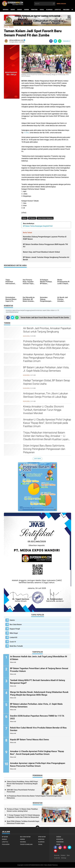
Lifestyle (58, 10)
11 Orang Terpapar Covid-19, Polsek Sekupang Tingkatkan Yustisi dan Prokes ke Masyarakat (23, 816)
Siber (68, 855)
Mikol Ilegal (14, 633)
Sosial (42, 10)
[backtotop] (37, 828)
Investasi (41, 839)
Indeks (13, 10)
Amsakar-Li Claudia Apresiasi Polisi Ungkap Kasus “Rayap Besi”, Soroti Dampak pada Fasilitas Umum (47, 423)
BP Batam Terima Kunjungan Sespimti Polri (38, 226)
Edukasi (4, 839)
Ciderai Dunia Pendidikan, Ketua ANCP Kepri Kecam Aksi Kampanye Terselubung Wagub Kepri (22, 784)
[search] (45, 4)
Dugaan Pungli (15, 629)
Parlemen (66, 10)
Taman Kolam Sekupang (45, 218)
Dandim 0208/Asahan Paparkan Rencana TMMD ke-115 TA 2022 (39, 717)
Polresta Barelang (26, 844)
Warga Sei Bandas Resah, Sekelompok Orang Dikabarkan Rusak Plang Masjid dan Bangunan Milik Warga (38, 694)
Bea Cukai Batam (16, 625)
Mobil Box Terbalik (16, 646)
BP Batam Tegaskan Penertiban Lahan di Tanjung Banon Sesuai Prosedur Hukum (38, 670)
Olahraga (49, 10)
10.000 (26, 133)
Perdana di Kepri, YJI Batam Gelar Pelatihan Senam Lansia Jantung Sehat (22, 810)
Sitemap (64, 858)
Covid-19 (13, 642)
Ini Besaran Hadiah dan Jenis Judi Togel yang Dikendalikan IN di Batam (39, 658)
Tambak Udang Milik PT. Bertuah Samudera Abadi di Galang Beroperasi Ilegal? (39, 682)
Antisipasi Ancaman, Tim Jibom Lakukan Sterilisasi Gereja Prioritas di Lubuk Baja (46, 395)
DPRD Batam (42, 837)
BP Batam (32, 218)
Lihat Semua (37, 459)
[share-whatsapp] (60, 41)
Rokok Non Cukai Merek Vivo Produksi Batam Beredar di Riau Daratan (38, 729)
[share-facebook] (51, 41)
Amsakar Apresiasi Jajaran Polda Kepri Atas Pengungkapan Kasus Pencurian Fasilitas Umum (44, 358)
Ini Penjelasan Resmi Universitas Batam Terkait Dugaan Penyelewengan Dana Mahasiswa (34, 797)
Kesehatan (60, 839)
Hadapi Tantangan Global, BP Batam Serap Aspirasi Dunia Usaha (47, 382)
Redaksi (63, 855)
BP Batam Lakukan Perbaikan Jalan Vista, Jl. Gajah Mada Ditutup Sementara (46, 369)
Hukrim (26, 10)
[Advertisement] (12, 128)
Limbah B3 (13, 638)
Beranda (6, 10)
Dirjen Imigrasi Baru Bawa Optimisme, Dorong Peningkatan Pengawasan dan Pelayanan (44, 449)
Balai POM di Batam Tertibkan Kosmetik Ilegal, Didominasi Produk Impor (23, 823)
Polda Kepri (6, 844)
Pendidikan (60, 842)
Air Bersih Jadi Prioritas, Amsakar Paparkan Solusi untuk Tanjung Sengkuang (47, 330)
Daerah (20, 10)
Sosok (58, 844)
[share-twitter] (55, 41)
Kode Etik (57, 858)
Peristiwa (34, 10)
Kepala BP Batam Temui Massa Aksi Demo (31, 740)
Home (6, 27)
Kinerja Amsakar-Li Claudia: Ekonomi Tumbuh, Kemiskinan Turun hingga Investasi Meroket (43, 410)
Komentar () (67, 41)
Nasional (23, 842)
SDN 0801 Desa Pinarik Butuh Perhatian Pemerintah (21, 791)
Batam (25, 218)
